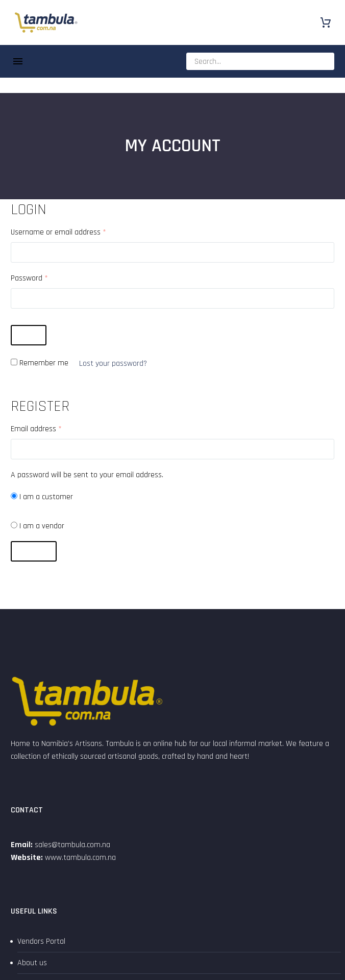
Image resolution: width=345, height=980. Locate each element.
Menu (18, 61)
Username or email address (58, 232)
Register (34, 551)
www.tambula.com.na (80, 858)
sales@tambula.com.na (71, 845)
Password (29, 278)
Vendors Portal (41, 941)
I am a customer (42, 497)
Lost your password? (113, 364)
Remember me (44, 363)
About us (32, 963)
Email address (36, 429)
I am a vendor (38, 526)
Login (29, 335)
